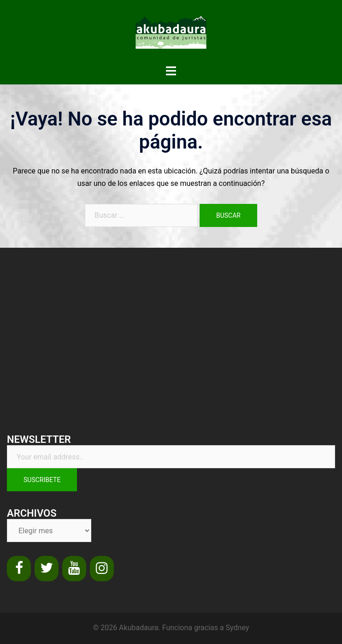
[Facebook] (19, 569)
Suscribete (42, 480)
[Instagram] (102, 569)
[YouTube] (74, 569)
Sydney (238, 628)
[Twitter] (47, 569)
